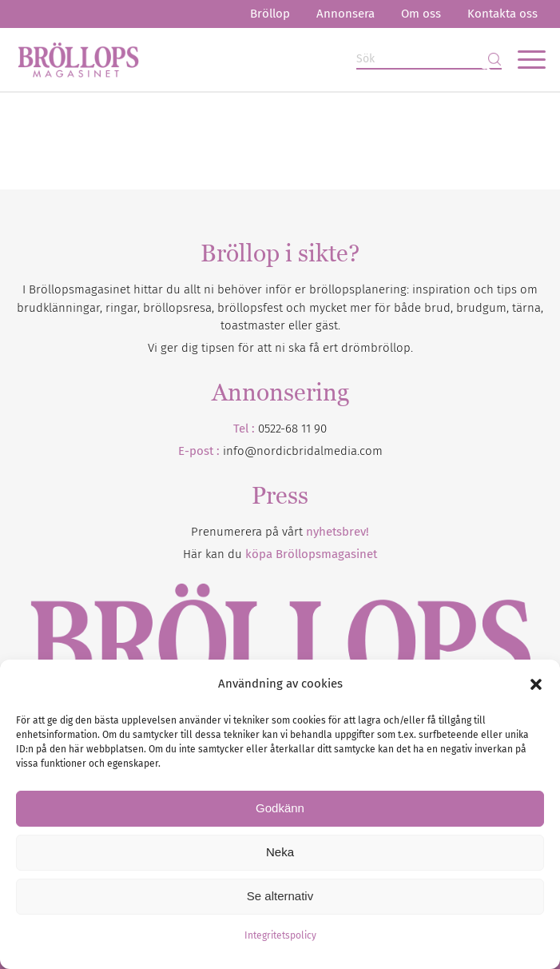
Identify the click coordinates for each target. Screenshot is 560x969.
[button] (536, 684)
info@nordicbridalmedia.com (303, 451)
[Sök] (429, 60)
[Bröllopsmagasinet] (227, 59)
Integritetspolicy (280, 935)
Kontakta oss (502, 14)
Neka (280, 852)
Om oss (421, 14)
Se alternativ (280, 896)
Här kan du (280, 554)
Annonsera (346, 14)
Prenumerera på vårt (280, 532)
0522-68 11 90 (292, 429)
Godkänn (280, 808)
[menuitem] (270, 14)
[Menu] (524, 59)
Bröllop (270, 14)
